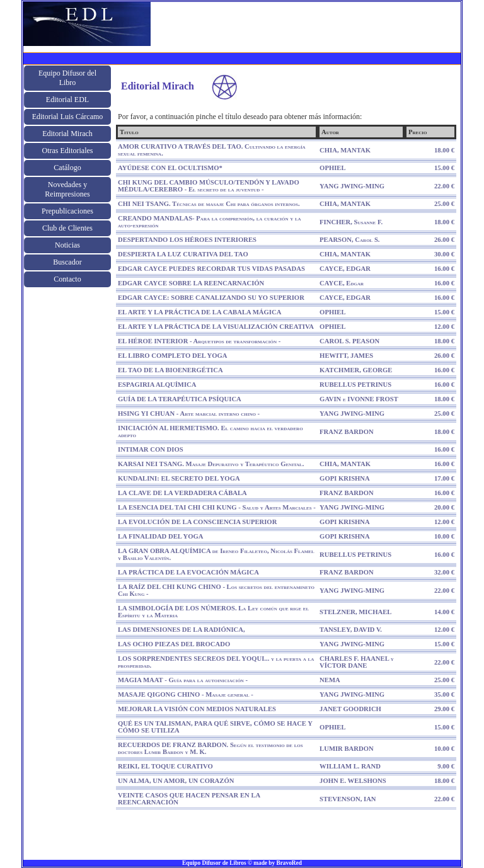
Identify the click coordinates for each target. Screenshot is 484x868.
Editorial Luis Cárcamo (68, 117)
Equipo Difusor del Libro (67, 78)
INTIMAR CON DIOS (151, 449)
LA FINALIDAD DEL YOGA (161, 536)
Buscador (67, 262)
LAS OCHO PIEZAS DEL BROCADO (174, 644)
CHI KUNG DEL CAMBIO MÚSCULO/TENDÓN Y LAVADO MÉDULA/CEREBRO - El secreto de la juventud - (209, 186)
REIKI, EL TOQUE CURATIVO (165, 766)
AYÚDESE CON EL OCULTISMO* (170, 168)
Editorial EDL (67, 100)
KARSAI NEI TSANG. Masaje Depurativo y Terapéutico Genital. (211, 464)
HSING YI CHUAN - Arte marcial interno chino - (189, 414)
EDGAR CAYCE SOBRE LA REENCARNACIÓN (191, 283)
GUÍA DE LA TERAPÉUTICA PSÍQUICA (180, 399)
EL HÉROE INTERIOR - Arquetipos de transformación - (199, 341)
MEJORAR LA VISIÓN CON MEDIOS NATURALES (197, 709)
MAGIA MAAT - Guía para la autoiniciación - (183, 680)
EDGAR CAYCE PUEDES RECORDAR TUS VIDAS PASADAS (211, 269)
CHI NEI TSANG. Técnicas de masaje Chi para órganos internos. (209, 204)
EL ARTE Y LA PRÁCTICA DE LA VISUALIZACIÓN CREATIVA (216, 327)
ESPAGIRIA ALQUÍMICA (157, 385)
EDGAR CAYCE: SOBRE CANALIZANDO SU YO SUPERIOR (211, 298)
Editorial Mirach (67, 134)
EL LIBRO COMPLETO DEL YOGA (173, 356)
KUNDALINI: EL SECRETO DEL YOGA (179, 478)
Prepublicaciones (67, 211)
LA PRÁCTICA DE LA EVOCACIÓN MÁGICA (188, 572)
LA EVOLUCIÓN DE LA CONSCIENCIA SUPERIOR (197, 522)
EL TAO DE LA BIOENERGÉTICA (170, 370)
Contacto (67, 279)
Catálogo (67, 168)
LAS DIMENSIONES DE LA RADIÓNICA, (181, 630)
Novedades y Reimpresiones (67, 189)
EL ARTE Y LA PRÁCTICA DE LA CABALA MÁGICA (199, 312)
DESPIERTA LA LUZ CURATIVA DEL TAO (183, 254)
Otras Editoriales (68, 151)
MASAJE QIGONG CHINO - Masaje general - (186, 694)
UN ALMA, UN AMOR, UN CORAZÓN (176, 781)
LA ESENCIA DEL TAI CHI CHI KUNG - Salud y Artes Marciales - (217, 507)
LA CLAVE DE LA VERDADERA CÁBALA (182, 493)
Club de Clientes (67, 228)
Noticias (67, 245)
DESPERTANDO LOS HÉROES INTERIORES (187, 240)
